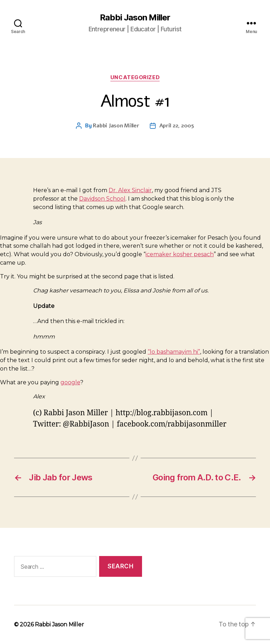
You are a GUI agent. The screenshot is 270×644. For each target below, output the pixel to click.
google (70, 382)
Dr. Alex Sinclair (130, 190)
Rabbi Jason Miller (135, 18)
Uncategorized (135, 77)
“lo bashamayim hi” (174, 352)
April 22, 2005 (177, 126)
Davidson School (102, 199)
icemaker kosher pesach (180, 254)
